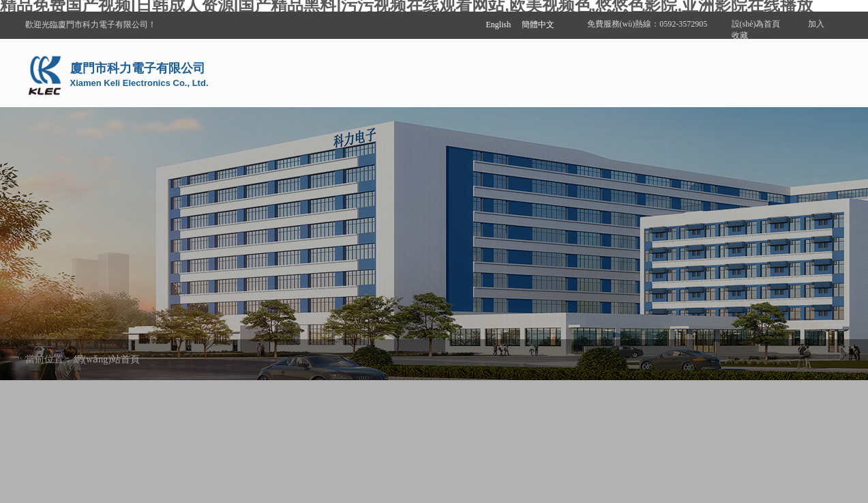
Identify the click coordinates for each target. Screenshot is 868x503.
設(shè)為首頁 (756, 24)
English (499, 25)
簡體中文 (538, 25)
